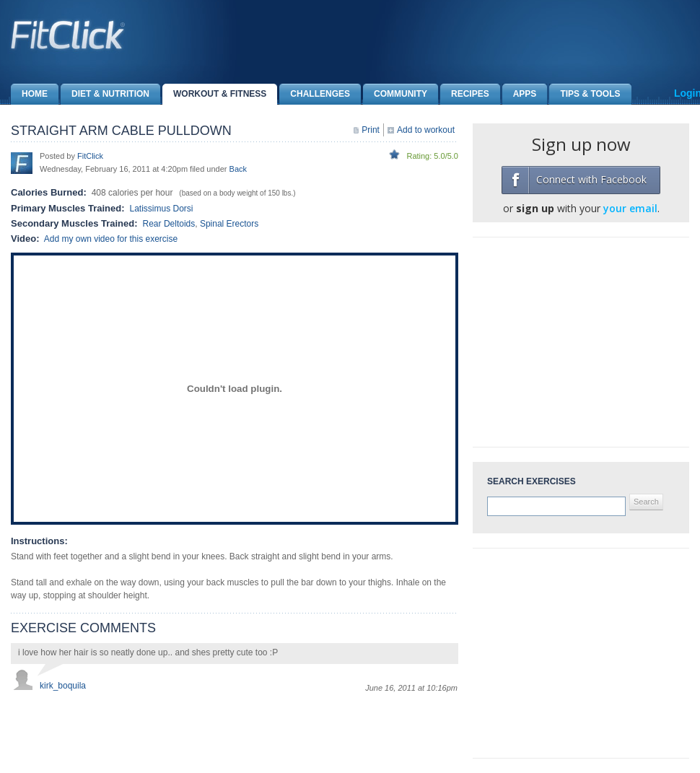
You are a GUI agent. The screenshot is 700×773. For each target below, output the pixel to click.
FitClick (90, 156)
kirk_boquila (63, 686)
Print (371, 130)
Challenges (315, 94)
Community (395, 94)
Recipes (465, 94)
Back (238, 169)
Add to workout (426, 130)
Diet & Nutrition (105, 94)
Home (29, 94)
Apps (520, 94)
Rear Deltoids (169, 224)
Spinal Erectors (229, 224)
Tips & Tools (585, 94)
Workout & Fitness (214, 94)
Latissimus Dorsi (161, 209)
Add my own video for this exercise (111, 239)
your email (630, 208)
